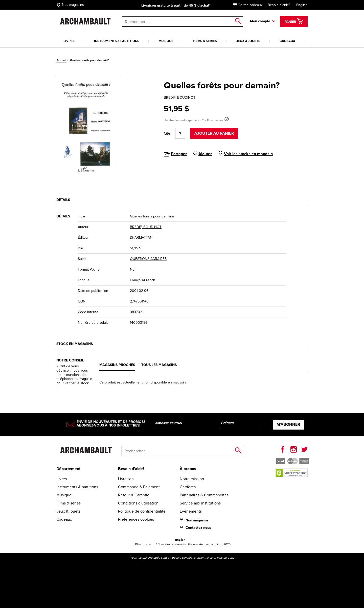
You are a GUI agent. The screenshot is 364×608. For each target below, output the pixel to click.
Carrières (188, 487)
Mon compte (260, 21)
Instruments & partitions (117, 41)
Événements (191, 511)
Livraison (126, 479)
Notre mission (192, 479)
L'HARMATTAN (141, 238)
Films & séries (205, 41)
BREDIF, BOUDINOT (180, 98)
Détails (63, 200)
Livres (69, 41)
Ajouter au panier (214, 133)
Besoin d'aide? (279, 5)
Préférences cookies (136, 519)
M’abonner (288, 424)
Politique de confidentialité (142, 511)
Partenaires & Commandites (204, 495)
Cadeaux (287, 41)
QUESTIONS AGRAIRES (148, 259)
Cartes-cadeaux (248, 5)
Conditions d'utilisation (138, 503)
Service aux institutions (200, 503)
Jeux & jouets (248, 41)
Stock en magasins (75, 344)
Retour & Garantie (134, 495)
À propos (188, 469)
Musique (166, 41)
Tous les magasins (159, 365)
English (302, 5)
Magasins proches (117, 365)
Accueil (61, 60)
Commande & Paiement (139, 487)
